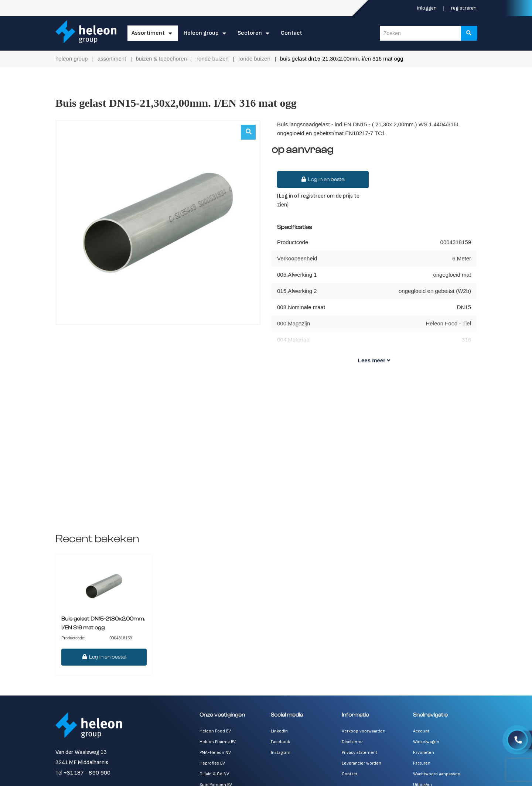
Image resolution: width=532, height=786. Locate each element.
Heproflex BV (212, 763)
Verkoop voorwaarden (364, 731)
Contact (291, 33)
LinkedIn (279, 731)
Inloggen (427, 8)
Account (421, 731)
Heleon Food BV (215, 731)
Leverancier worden (362, 763)
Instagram (281, 753)
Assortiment (148, 33)
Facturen (422, 763)
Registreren (464, 8)
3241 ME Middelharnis (82, 763)
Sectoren (250, 33)
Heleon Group (201, 33)
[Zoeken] (469, 33)
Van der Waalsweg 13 (81, 752)
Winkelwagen (426, 742)
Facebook (280, 742)
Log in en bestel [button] (323, 180)
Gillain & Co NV (214, 774)
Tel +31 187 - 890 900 (83, 773)
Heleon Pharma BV (218, 742)
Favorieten (424, 753)
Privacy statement (359, 753)
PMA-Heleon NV (215, 753)
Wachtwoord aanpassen (437, 774)
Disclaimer (352, 742)
